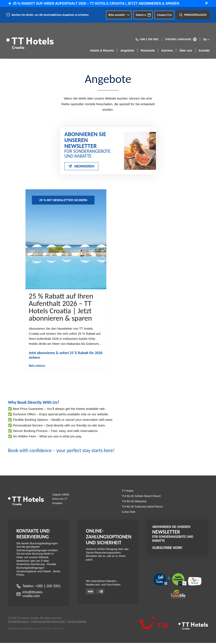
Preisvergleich (193, 15)
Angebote (127, 50)
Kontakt (204, 50)
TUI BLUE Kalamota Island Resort (142, 508)
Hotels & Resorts (102, 50)
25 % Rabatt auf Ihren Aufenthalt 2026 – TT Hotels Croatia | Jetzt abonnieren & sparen (94, 3)
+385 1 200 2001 (147, 39)
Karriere (167, 50)
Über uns (186, 50)
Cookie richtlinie (77, 622)
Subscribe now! (167, 549)
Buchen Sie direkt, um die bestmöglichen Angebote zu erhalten (50, 15)
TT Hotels (128, 492)
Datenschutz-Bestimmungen (48, 622)
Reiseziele (148, 50)
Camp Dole (128, 513)
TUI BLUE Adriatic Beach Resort (141, 497)
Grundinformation (18, 622)
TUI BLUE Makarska (134, 502)
